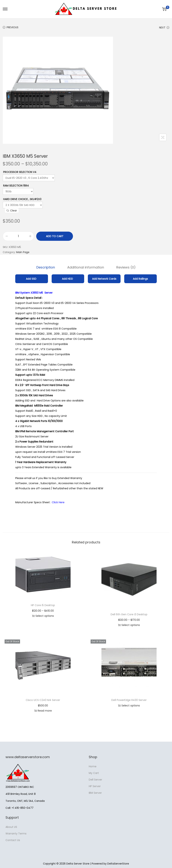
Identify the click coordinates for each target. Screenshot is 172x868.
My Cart (94, 773)
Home (93, 766)
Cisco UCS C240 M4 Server (43, 700)
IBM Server (95, 793)
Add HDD (68, 279)
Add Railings (140, 279)
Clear (12, 211)
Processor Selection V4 (20, 172)
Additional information (86, 267)
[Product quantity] (18, 236)
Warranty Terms (16, 833)
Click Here (59, 502)
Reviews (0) (125, 267)
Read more (43, 710)
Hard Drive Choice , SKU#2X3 (22, 199)
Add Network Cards (104, 279)
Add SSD (32, 279)
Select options (43, 616)
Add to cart (55, 236)
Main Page (23, 252)
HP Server (95, 786)
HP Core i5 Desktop (43, 605)
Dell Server (95, 779)
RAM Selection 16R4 (16, 186)
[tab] (46, 267)
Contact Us (13, 840)
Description (46, 267)
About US (11, 827)
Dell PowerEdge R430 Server (129, 700)
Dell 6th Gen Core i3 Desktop (129, 614)
